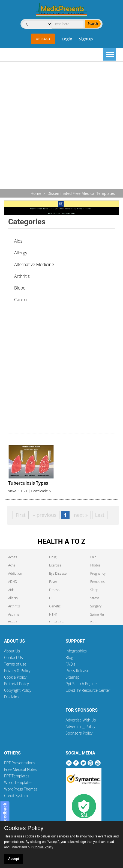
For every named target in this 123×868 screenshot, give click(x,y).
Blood (20, 288)
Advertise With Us (81, 720)
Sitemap (73, 677)
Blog (69, 657)
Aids (18, 241)
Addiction (15, 573)
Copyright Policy (18, 690)
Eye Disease (58, 573)
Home (36, 193)
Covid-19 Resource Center (88, 690)
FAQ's (70, 664)
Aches (13, 557)
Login (67, 39)
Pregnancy (98, 573)
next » (81, 515)
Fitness (54, 590)
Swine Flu (97, 614)
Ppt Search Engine (81, 684)
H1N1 (53, 614)
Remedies (97, 582)
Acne (12, 565)
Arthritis (22, 276)
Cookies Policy (24, 828)
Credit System (16, 796)
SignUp (86, 39)
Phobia (95, 565)
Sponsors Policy (79, 733)
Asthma (14, 614)
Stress (95, 598)
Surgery (96, 606)
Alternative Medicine (34, 264)
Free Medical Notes (21, 769)
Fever (53, 582)
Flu (51, 598)
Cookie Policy (15, 677)
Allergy (21, 253)
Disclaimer (13, 697)
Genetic (55, 606)
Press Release (78, 671)
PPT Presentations (20, 763)
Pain (93, 557)
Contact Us (13, 657)
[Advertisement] (61, 126)
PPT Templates (17, 776)
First (20, 515)
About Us (12, 651)
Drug (53, 557)
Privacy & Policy (17, 671)
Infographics (76, 651)
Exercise (55, 565)
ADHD (13, 582)
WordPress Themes (21, 789)
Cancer (21, 300)
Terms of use (15, 664)
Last (100, 515)
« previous (45, 515)
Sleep (94, 590)
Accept (14, 859)
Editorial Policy (16, 684)
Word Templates (18, 782)
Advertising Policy (81, 727)
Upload (43, 39)
